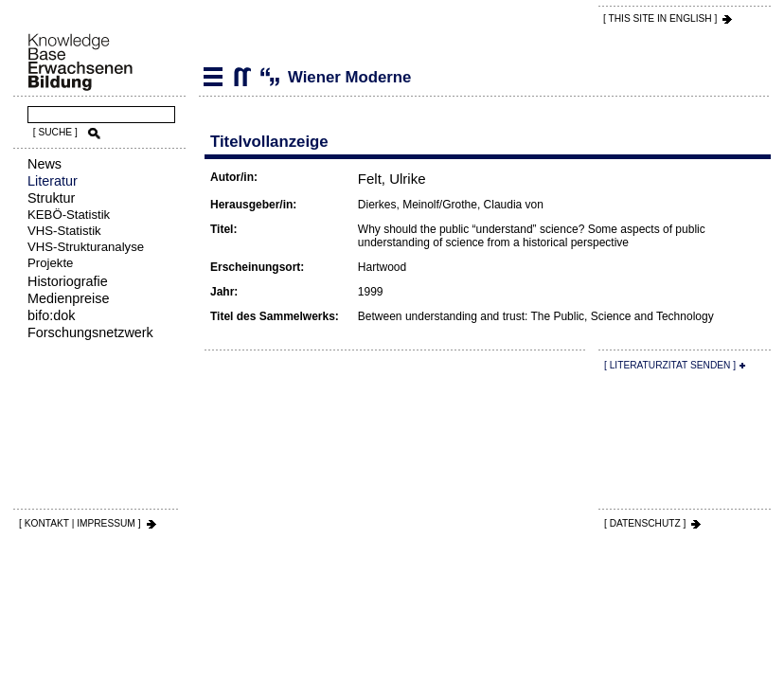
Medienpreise (68, 298)
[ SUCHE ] (55, 132)
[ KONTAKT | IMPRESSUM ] (80, 523)
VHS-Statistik (64, 231)
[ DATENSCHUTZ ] (645, 523)
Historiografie (68, 281)
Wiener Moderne (241, 77)
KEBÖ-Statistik (69, 215)
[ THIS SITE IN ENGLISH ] (660, 18)
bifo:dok (51, 315)
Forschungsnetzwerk (90, 332)
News (45, 164)
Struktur (51, 198)
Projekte (50, 263)
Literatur (53, 181)
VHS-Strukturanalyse (86, 247)
